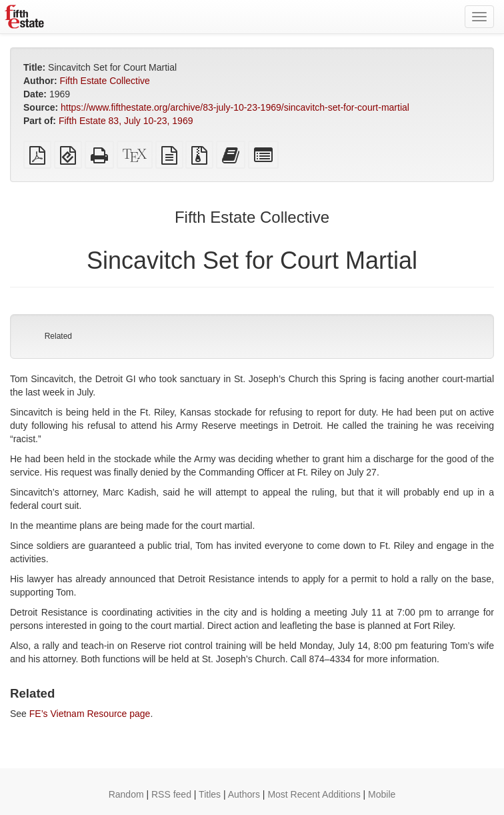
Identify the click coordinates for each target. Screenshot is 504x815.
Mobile (382, 794)
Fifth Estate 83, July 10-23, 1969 (126, 121)
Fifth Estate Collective (104, 81)
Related (58, 336)
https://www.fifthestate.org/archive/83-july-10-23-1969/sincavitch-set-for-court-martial (235, 107)
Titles (210, 794)
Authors (244, 794)
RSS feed (171, 794)
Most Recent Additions (314, 794)
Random (126, 794)
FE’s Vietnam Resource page (90, 714)
